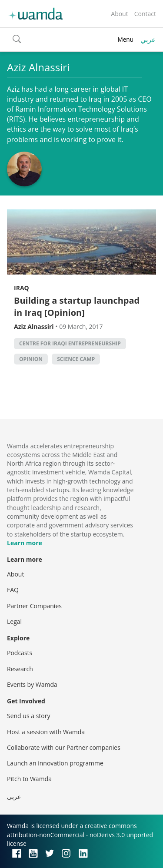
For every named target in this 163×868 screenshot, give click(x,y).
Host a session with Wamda (46, 732)
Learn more (25, 543)
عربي (148, 40)
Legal (14, 621)
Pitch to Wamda (29, 779)
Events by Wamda (32, 684)
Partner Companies (34, 606)
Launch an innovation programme (55, 763)
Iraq (22, 288)
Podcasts (20, 653)
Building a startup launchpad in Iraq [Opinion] (77, 306)
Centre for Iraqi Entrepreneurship (70, 343)
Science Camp (76, 359)
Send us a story (28, 716)
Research (20, 669)
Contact (145, 14)
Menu (125, 39)
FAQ (13, 590)
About (119, 14)
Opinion (31, 359)
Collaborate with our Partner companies (64, 747)
